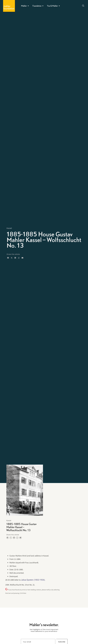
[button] (8, 258)
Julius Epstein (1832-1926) (33, 580)
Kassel (9, 228)
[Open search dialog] (83, 6)
